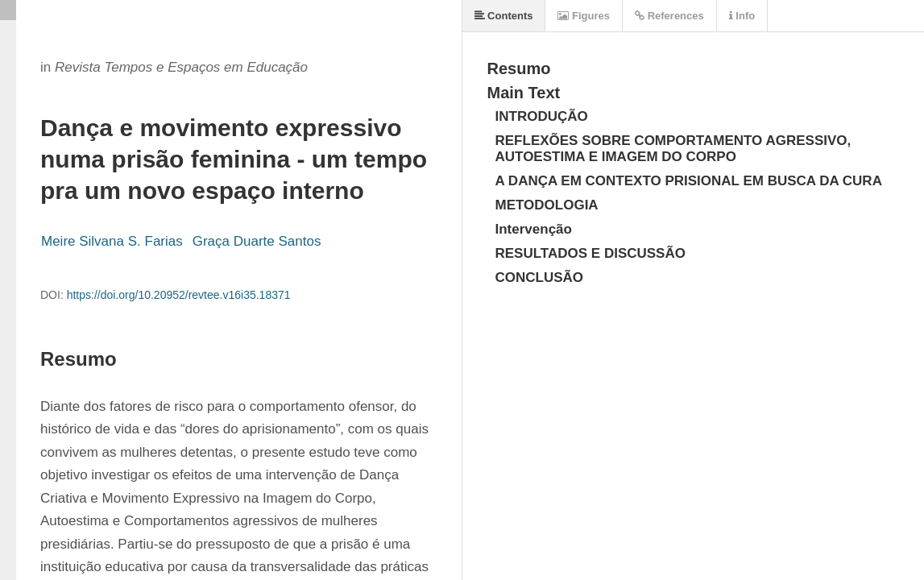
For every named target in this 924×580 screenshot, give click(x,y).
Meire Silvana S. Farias (112, 241)
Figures (584, 16)
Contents (504, 16)
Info (742, 16)
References (669, 16)
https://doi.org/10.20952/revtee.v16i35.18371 (179, 295)
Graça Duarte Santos (257, 241)
